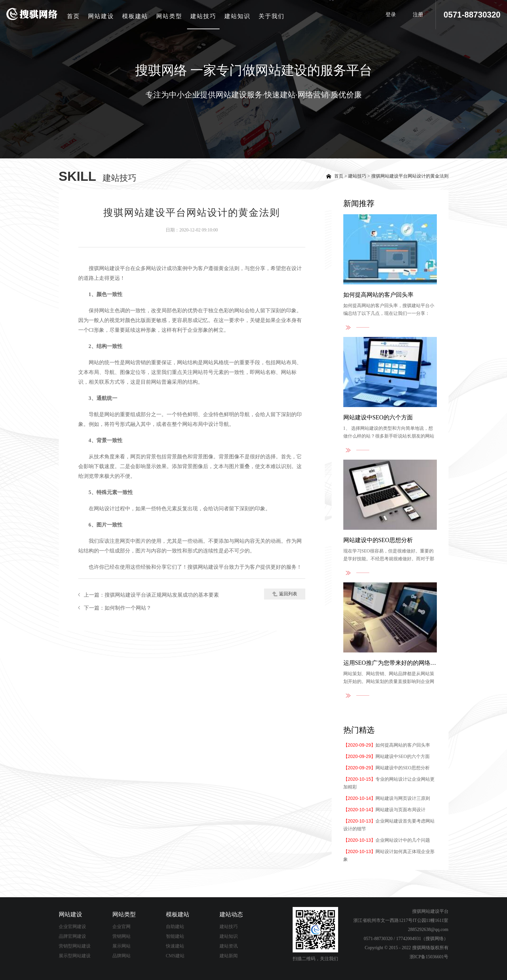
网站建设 (102, 16)
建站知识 (239, 16)
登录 (388, 14)
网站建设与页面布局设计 (385, 810)
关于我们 (273, 16)
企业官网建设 (72, 927)
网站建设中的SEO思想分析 (387, 768)
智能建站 (175, 936)
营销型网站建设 (75, 946)
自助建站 (175, 927)
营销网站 (121, 936)
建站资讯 (229, 946)
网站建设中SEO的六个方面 (387, 757)
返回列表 (285, 594)
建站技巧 (205, 16)
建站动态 (231, 914)
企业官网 (121, 927)
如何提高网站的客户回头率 (387, 745)
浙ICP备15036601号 (429, 957)
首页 (75, 16)
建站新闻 (229, 956)
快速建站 (175, 946)
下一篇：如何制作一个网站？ (118, 608)
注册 (417, 14)
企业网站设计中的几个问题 (387, 840)
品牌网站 (121, 956)
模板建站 (136, 16)
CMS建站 (175, 956)
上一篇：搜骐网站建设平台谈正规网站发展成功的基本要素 (151, 595)
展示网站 (121, 946)
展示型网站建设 (75, 956)
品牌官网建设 (72, 936)
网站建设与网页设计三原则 (387, 798)
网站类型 (171, 16)
